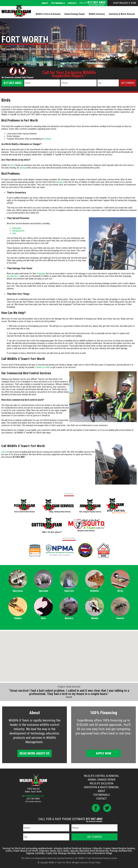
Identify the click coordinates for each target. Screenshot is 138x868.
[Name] (42, 83)
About (45, 3)
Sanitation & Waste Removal (101, 787)
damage (60, 182)
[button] (69, 654)
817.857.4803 (96, 2)
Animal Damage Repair (102, 780)
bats (12, 165)
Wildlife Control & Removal (101, 776)
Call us (4, 452)
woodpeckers (13, 276)
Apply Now (103, 753)
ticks (14, 233)
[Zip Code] (108, 83)
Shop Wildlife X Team (125, 3)
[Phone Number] (79, 83)
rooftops (48, 139)
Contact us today (43, 367)
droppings (41, 274)
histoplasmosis (18, 231)
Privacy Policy (94, 863)
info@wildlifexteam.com (34, 796)
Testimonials (58, 3)
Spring (22, 168)
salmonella (17, 228)
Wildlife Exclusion (102, 783)
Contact (72, 3)
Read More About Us (35, 753)
